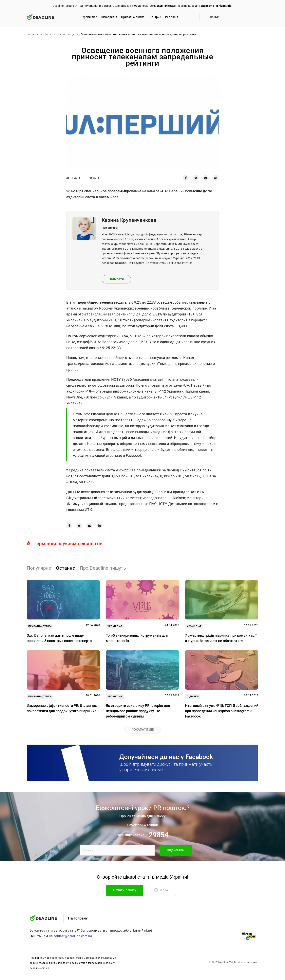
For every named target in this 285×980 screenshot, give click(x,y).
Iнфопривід (109, 17)
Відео (161, 890)
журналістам (166, 6)
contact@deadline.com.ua (73, 936)
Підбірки (155, 17)
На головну (78, 918)
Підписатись (176, 850)
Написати (116, 279)
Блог (48, 34)
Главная (32, 34)
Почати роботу (128, 890)
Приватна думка (133, 17)
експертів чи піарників (216, 6)
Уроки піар (90, 17)
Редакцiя (172, 17)
